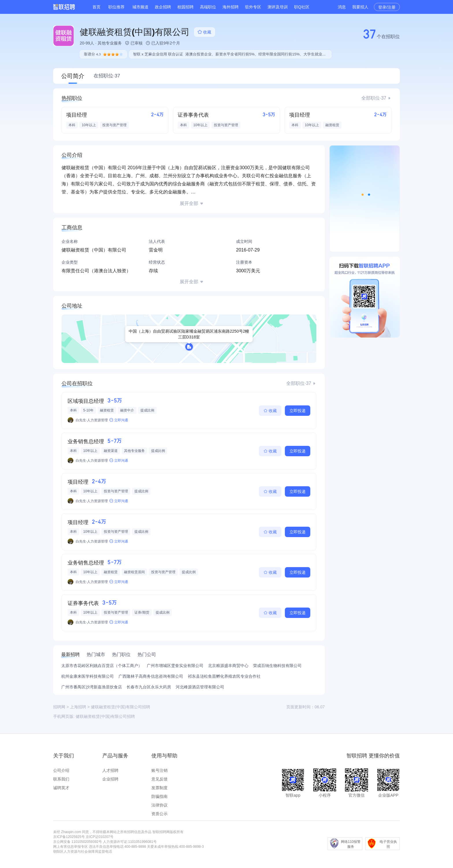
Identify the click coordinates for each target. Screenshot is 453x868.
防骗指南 (159, 796)
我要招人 (360, 7)
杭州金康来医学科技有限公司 (88, 676)
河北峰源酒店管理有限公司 (200, 687)
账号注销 (159, 770)
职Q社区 (302, 7)
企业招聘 (110, 779)
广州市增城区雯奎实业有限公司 (175, 666)
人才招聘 (110, 770)
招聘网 (59, 707)
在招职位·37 (107, 76)
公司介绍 (61, 770)
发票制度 (159, 788)
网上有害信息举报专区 (70, 847)
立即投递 (298, 411)
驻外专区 (253, 7)
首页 (96, 7)
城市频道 (140, 7)
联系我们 (61, 779)
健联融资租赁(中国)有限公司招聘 (105, 716)
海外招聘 (231, 7)
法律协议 (159, 805)
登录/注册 (387, 7)
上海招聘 (78, 707)
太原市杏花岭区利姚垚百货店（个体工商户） (102, 666)
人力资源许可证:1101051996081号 (130, 842)
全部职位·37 (374, 98)
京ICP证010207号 (100, 837)
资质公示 (159, 814)
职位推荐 (116, 7)
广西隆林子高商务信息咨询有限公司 (151, 676)
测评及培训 (278, 7)
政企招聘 (163, 7)
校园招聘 (185, 7)
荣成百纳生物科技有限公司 (277, 666)
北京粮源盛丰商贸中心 (228, 666)
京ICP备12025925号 (69, 837)
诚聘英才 (61, 788)
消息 (342, 7)
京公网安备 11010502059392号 (78, 842)
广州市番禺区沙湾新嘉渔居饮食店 (92, 687)
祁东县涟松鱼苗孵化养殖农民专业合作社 (224, 676)
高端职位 (208, 7)
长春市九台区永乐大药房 (149, 687)
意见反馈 (159, 779)
